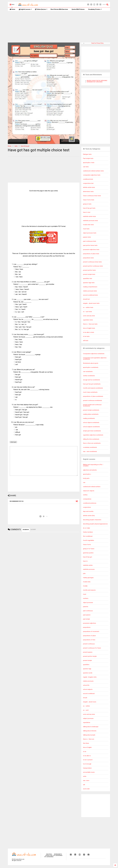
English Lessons (25, 9)
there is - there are (89, 739)
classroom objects (89, 491)
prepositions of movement (91, 632)
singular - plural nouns (90, 702)
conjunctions (87, 507)
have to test (87, 212)
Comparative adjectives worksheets (94, 354)
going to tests (87, 204)
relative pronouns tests (90, 291)
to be (85, 752)
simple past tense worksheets (92, 431)
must (85, 594)
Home (12, 9)
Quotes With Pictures (78, 9)
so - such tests (87, 312)
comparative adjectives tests (92, 175)
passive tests (87, 237)
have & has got (25, 146)
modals (85, 586)
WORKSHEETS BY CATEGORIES (95, 82)
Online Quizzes (41, 9)
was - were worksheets (90, 452)
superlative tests (88, 320)
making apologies (88, 578)
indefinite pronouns (89, 569)
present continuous (89, 644)
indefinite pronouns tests (90, 221)
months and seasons (89, 590)
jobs (84, 574)
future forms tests (89, 200)
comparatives (87, 499)
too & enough (87, 764)
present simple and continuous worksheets (92, 405)
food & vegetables (89, 540)
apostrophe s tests (89, 163)
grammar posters (88, 553)
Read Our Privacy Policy (97, 43)
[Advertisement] (59, 27)
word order (86, 789)
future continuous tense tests (92, 196)
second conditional (89, 694)
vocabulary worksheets (90, 447)
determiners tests (88, 192)
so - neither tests (88, 307)
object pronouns (88, 603)
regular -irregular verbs (90, 677)
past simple (86, 619)
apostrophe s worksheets (91, 367)
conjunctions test (88, 183)
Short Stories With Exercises (59, 9)
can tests (86, 167)
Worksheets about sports (91, 363)
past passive (87, 615)
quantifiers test (88, 279)
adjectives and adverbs (90, 470)
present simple (87, 660)
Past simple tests (88, 158)
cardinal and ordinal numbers (92, 487)
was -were (86, 781)
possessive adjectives (90, 623)
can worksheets (88, 372)
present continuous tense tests (92, 262)
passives (86, 607)
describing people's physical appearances (95, 524)
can (84, 483)
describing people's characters (92, 520)
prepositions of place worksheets (93, 396)
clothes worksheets (89, 376)
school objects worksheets (91, 423)
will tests (86, 341)
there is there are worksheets (92, 443)
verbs (85, 776)
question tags (87, 669)
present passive (88, 652)
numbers (86, 598)
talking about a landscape (91, 727)
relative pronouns (88, 681)
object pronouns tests (90, 233)
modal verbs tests (88, 225)
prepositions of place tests (91, 254)
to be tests (86, 336)
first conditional (88, 536)
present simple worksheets (91, 410)
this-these (86, 743)
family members (88, 532)
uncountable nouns (89, 772)
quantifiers (86, 665)
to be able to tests (89, 332)
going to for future (89, 549)
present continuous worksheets (93, 401)
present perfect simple (90, 656)
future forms (87, 545)
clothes (85, 495)
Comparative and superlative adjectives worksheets (95, 358)
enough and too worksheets (91, 380)
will (84, 785)
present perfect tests (89, 270)
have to (85, 561)
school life (86, 685)
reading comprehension (90, 287)
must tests (86, 229)
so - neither (86, 706)
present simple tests (89, 274)
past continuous (88, 611)
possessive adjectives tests (91, 250)
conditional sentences (90, 503)
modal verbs (87, 582)
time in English (87, 747)
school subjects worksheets (91, 427)
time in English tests (89, 328)
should (85, 698)
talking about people (89, 735)
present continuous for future (92, 648)
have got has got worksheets (92, 384)
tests (16, 146)
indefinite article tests (89, 216)
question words (88, 673)
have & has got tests (89, 208)
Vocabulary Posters (95, 9)
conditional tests (88, 179)
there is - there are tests (90, 324)
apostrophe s (87, 474)
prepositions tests (88, 258)
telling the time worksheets (91, 439)
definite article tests (89, 187)
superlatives (87, 723)
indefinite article (88, 565)
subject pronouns (88, 718)
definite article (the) (89, 516)
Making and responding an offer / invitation (93, 465)
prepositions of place (89, 636)
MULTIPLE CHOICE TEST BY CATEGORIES (97, 81)
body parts (86, 478)
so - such (86, 710)
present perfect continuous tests (93, 266)
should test (86, 299)
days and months (88, 511)
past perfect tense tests (90, 245)
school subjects (88, 689)
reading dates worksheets (91, 414)
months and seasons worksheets (93, 388)
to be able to (87, 756)
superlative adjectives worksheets (93, 435)
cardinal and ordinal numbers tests (93, 171)
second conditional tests (90, 295)
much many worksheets (90, 392)
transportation (87, 768)
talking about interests (90, 731)
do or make (87, 528)
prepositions (87, 627)
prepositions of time (89, 640)
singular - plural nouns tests (91, 303)
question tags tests (89, 283)
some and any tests (89, 316)
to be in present (88, 760)
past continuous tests (90, 241)
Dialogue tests (87, 154)
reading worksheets (89, 418)
